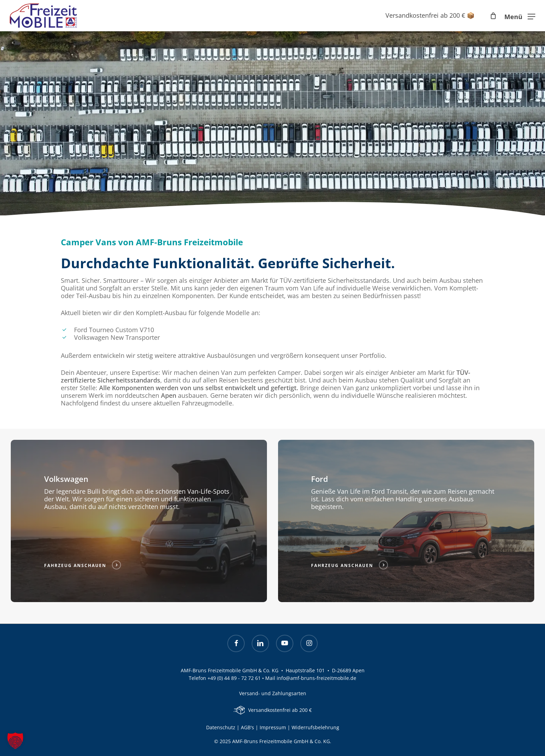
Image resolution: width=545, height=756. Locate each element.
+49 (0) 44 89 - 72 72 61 (234, 678)
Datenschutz (221, 727)
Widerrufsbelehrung (315, 727)
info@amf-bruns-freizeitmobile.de (316, 678)
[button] (520, 16)
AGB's (247, 727)
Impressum (274, 727)
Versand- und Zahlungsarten (273, 693)
